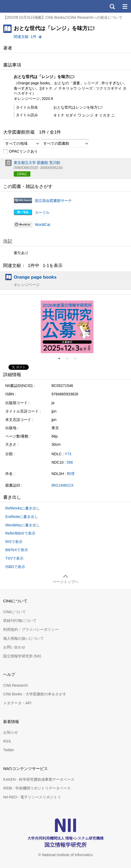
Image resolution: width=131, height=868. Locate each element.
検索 (112, 6)
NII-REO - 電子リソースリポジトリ (32, 797)
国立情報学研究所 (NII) (22, 656)
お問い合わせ (14, 647)
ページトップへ (65, 582)
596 (70, 462)
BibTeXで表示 (17, 550)
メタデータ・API (17, 703)
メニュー (125, 6)
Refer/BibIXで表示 (20, 533)
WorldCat (43, 225)
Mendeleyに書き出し (23, 525)
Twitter (9, 750)
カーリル (42, 212)
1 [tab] (61, 358)
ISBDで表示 (15, 567)
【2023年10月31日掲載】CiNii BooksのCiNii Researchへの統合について (63, 17)
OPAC (22, 174)
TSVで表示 (14, 558)
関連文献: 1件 (25, 37)
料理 (71, 474)
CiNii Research (15, 685)
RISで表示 (14, 542)
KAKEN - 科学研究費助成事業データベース (39, 779)
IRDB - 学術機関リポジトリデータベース (37, 788)
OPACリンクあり (20, 152)
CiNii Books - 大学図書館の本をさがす (35, 694)
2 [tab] (69, 358)
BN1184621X (62, 485)
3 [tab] (77, 358)
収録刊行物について (20, 620)
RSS (7, 741)
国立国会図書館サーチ (53, 201)
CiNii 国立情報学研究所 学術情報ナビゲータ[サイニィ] (23, 6)
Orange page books (35, 277)
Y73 (68, 454)
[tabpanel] (67, 327)
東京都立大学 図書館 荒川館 (37, 163)
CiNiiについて (15, 612)
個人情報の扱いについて (24, 638)
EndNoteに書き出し (22, 517)
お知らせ (11, 732)
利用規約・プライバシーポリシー (31, 629)
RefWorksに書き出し (23, 508)
